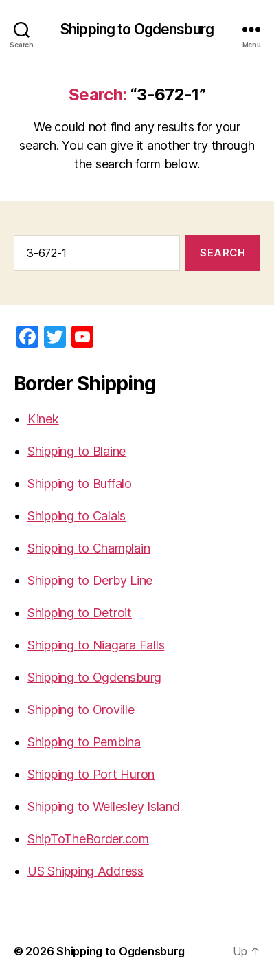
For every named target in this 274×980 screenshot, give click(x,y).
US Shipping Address (85, 871)
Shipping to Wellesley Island (103, 806)
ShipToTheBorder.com (88, 839)
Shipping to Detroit (80, 613)
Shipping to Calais (77, 516)
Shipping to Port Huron (91, 774)
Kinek (43, 419)
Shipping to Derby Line (90, 580)
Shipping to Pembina (84, 742)
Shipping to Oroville (81, 710)
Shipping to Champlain (89, 548)
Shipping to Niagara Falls (96, 645)
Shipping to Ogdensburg (137, 29)
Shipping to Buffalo (80, 483)
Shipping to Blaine (77, 451)
